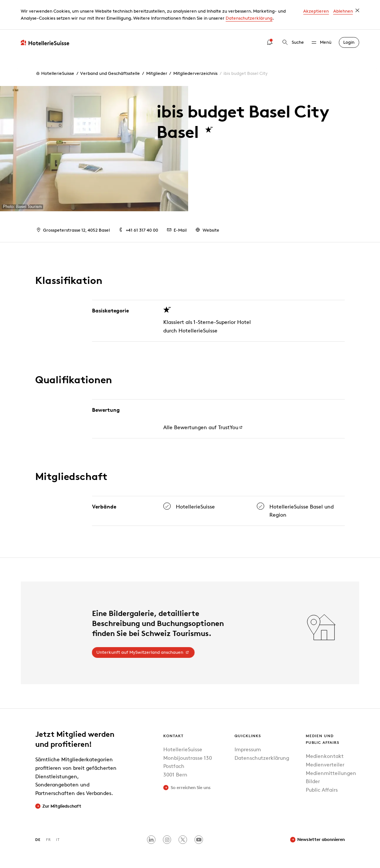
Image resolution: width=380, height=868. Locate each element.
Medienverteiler (325, 764)
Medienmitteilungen (331, 773)
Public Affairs (322, 790)
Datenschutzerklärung (249, 18)
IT (58, 839)
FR (48, 839)
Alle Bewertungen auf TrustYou (200, 427)
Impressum (248, 749)
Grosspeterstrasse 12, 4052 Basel (73, 230)
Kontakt (173, 736)
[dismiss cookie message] (357, 10)
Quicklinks (248, 736)
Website (207, 230)
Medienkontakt (325, 756)
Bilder (313, 781)
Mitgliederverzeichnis (195, 73)
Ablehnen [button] (343, 11)
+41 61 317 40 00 (138, 230)
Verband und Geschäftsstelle (110, 73)
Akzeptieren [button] (316, 11)
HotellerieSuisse (55, 73)
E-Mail (176, 230)
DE (38, 839)
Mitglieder (157, 73)
